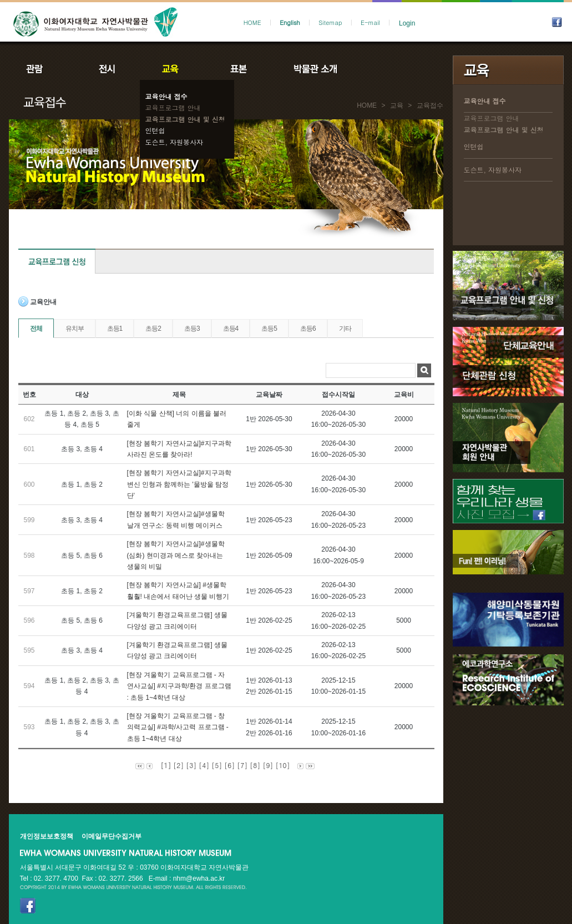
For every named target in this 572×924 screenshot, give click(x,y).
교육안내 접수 (166, 96)
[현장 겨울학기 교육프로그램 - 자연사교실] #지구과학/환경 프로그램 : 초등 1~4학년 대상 (179, 686)
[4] (204, 765)
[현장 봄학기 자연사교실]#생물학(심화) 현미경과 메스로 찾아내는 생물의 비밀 (176, 555)
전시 (107, 69)
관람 (42, 69)
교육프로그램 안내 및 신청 (185, 119)
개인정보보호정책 (47, 836)
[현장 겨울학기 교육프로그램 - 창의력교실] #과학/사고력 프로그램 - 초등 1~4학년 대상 (178, 727)
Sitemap (330, 22)
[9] (268, 765)
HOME (252, 22)
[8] (255, 765)
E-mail (370, 22)
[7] (242, 765)
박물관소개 (315, 69)
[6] (229, 765)
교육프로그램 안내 (173, 107)
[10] (282, 765)
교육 (173, 69)
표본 (238, 69)
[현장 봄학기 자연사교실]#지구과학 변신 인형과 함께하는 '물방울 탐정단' (179, 484)
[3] (191, 765)
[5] (217, 765)
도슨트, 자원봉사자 (174, 142)
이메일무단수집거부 (112, 836)
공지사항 (390, 69)
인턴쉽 (155, 130)
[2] (178, 765)
